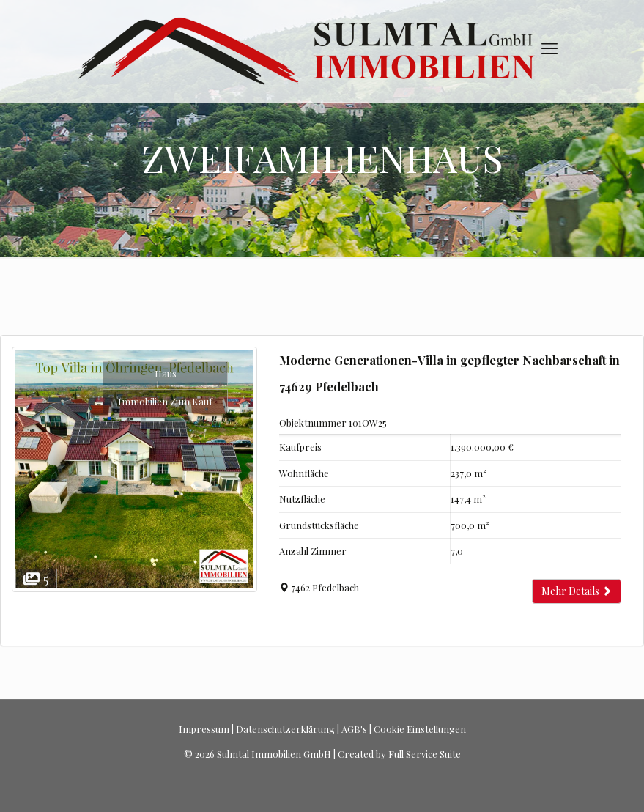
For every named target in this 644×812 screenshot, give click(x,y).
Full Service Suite (425, 754)
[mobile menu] (549, 48)
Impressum (204, 729)
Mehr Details (577, 591)
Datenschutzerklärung (285, 729)
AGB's (354, 729)
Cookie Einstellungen (420, 729)
